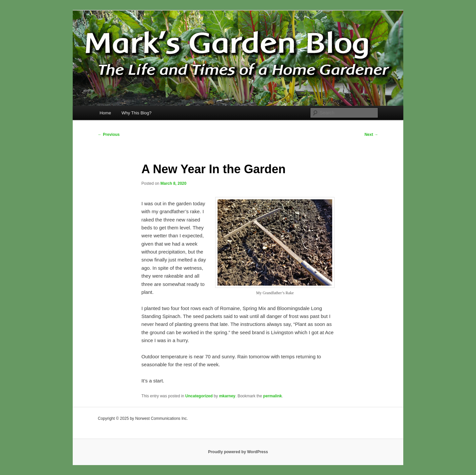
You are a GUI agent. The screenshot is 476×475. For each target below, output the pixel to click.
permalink (273, 396)
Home (105, 113)
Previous (109, 135)
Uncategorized (199, 396)
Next (371, 135)
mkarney (227, 396)
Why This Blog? (136, 113)
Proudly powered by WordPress (238, 452)
